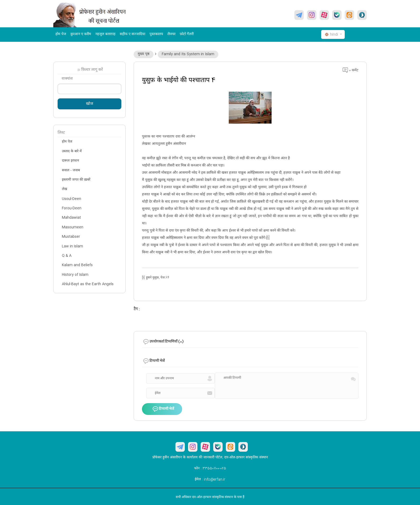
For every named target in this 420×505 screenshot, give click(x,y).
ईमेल (158, 393)
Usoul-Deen (72, 199)
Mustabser (71, 237)
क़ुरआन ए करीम (81, 34)
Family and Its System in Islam (188, 54)
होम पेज (61, 34)
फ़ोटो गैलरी (187, 34)
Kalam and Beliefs (77, 265)
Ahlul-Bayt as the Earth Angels (88, 284)
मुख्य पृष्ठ (144, 54)
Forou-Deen (72, 208)
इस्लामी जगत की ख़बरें (76, 180)
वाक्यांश (67, 79)
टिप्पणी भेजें (163, 409)
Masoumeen (73, 227)
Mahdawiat (71, 218)
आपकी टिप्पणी (232, 378)
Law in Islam (72, 246)
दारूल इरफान (70, 161)
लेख (65, 189)
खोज (90, 104)
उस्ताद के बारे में (72, 151)
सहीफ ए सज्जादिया (132, 34)
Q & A (67, 256)
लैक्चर (171, 34)
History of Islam (75, 275)
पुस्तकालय (156, 34)
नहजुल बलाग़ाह (105, 34)
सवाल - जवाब (71, 170)
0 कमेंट (350, 70)
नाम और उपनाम (164, 378)
